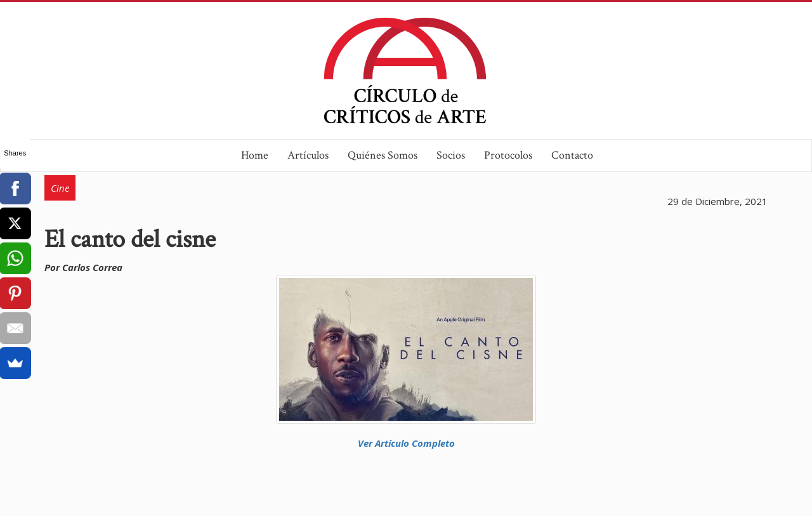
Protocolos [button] (508, 155)
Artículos (308, 155)
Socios (451, 155)
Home (255, 155)
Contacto (572, 155)
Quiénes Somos (383, 155)
